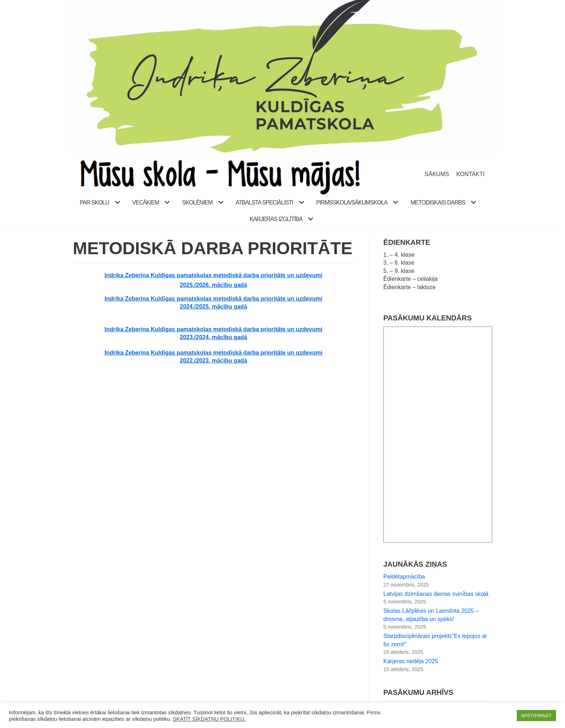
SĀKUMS (437, 174)
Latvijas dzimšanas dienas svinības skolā (436, 594)
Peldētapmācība (404, 577)
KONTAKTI (470, 174)
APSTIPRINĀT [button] (536, 716)
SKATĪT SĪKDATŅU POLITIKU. (209, 719)
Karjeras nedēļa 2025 (411, 661)
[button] (117, 202)
